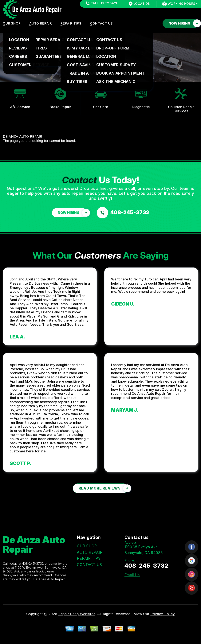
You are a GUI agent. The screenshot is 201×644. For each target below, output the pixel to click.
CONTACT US (102, 23)
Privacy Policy (163, 614)
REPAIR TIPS (71, 23)
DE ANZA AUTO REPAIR (22, 137)
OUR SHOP (12, 23)
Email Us (132, 575)
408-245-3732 (33, 564)
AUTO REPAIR (41, 23)
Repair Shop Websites (77, 614)
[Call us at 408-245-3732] (123, 213)
